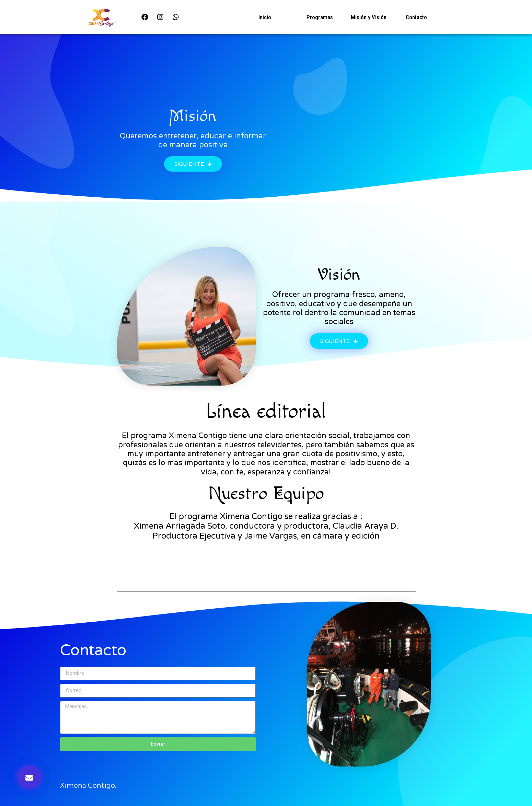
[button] (193, 164)
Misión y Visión (369, 17)
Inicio (265, 17)
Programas (320, 17)
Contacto (416, 17)
